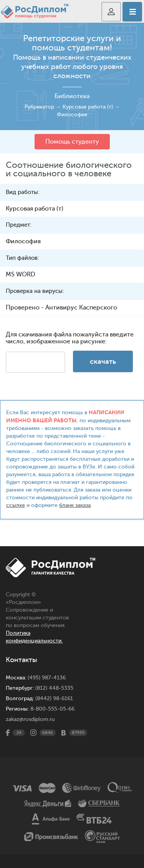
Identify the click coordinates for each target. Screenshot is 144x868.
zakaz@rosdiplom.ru (30, 719)
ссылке (16, 505)
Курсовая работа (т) (88, 107)
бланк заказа (75, 505)
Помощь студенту (72, 142)
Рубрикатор (39, 107)
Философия (72, 115)
